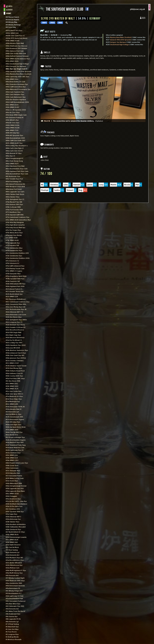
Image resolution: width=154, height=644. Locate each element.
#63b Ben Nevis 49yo (14, 317)
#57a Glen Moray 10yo (14, 368)
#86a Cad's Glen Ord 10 (14, 151)
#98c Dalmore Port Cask (15, 51)
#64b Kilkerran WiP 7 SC (14, 312)
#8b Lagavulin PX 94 (13, 619)
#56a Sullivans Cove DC (14, 373)
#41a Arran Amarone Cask (15, 447)
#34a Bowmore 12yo (13, 499)
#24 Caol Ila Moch (12, 547)
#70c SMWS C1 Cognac (14, 271)
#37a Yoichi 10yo (12, 481)
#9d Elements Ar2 (12, 609)
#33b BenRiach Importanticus (16, 504)
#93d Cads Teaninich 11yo (15, 92)
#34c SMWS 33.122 (12, 493)
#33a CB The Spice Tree (14, 506)
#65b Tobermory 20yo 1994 (16, 304)
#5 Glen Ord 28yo (12, 629)
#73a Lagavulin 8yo (13, 243)
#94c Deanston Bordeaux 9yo (17, 84)
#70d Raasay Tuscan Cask (15, 268)
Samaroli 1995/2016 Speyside (121, 40)
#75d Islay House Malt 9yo (15, 227)
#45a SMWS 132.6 (12, 430)
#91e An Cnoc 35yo (13, 112)
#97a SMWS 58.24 (12, 61)
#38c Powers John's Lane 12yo (17, 463)
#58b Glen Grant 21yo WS (15, 355)
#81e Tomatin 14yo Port (14, 179)
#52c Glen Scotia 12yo (14, 391)
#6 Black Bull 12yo (12, 627)
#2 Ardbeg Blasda (12, 637)
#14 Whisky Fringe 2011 (14, 591)
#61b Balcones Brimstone (15, 337)
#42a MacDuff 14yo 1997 (15, 442)
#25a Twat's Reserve (13, 545)
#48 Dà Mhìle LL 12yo (13, 414)
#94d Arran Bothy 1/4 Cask (15, 82)
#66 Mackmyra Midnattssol (16, 299)
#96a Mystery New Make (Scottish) (18, 74)
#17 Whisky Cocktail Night (15, 578)
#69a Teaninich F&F (13, 281)
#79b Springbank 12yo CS (15, 199)
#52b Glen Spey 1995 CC (14, 394)
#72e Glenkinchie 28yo (14, 248)
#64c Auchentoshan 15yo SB (16, 309)
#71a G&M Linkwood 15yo (15, 266)
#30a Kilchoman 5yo (13, 519)
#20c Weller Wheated (14, 563)
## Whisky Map (11, 22)
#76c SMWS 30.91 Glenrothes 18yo (18, 220)
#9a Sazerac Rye (12, 616)
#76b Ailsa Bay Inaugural (15, 222)
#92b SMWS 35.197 (12, 107)
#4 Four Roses (11, 632)
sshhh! (9, 10)
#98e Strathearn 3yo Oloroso (16, 46)
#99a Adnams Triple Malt (15, 43)
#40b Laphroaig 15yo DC (15, 450)
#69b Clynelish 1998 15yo (15, 279)
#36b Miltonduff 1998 (14, 483)
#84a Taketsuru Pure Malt (15, 166)
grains (9, 6)
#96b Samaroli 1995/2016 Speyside (18, 71)
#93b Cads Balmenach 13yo (16, 97)
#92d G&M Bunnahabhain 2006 (17, 102)
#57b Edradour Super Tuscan (16, 366)
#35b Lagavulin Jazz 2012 (15, 488)
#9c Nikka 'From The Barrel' (15, 611)
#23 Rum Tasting (12, 550)
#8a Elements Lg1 (12, 621)
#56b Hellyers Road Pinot (15, 371)
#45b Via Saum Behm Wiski (16, 427)
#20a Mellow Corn (13, 568)
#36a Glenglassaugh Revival (16, 486)
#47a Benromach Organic (15, 419)
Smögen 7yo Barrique (118, 42)
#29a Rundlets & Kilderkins (16, 524)
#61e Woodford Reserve (15, 330)
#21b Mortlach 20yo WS (14, 558)
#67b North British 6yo (14, 294)
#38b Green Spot (12, 465)
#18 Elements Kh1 (12, 575)
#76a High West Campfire (15, 225)
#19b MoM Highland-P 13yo (16, 570)
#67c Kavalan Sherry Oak (15, 291)
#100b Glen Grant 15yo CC (15, 35)
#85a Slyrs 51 (10, 156)
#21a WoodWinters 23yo (15, 560)
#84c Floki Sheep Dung (14, 161)
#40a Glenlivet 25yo (13, 453)
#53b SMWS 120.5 (12, 386)
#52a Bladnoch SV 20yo (14, 396)
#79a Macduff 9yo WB (14, 202)
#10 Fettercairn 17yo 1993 (15, 606)
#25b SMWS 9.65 (12, 542)
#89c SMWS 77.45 (12, 130)
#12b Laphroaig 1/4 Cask (15, 596)
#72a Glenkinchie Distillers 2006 (18, 258)
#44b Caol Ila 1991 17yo (14, 432)
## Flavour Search (12, 17)
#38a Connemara (12, 468)
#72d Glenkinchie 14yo (14, 250)
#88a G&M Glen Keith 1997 (15, 140)
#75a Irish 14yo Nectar (14, 235)
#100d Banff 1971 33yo (14, 30)
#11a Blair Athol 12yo (13, 604)
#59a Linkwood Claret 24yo (16, 353)
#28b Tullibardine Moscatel (16, 527)
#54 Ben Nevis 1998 (13, 381)
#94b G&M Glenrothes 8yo (16, 87)
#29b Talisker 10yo (13, 522)
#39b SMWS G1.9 (12, 458)
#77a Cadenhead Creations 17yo (17, 217)
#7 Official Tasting (12, 624)
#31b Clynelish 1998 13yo (15, 511)
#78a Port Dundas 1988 (14, 210)
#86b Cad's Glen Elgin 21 (15, 148)
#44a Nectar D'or (12, 435)
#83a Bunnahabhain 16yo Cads (17, 174)
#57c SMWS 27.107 (12, 363)
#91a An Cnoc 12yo (12, 123)
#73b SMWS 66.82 (12, 240)
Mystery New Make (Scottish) (121, 37)
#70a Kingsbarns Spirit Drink (16, 276)
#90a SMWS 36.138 (13, 128)
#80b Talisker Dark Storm (15, 194)
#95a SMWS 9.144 (12, 79)
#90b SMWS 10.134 (13, 125)
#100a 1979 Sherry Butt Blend (16, 38)
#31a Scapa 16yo (11, 514)
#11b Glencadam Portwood (15, 601)
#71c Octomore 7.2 (12, 261)
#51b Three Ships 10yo (14, 399)
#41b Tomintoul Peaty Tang (16, 445)
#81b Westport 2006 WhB (15, 186)
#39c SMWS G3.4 (12, 455)
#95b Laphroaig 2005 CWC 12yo (17, 76)
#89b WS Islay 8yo (13, 133)
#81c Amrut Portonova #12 (15, 184)
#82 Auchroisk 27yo (13, 176)
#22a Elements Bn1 (13, 555)
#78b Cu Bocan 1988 (13, 207)
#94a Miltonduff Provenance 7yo (18, 89)
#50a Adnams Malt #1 (14, 409)
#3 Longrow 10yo (12, 634)
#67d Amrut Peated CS (14, 289)
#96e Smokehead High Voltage (17, 64)
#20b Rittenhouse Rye (14, 565)
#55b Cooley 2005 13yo (14, 376)
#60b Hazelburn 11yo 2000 (16, 345)
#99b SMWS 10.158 (12, 41)
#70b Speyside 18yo (13, 273)
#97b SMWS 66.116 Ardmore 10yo (18, 59)
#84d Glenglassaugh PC (15, 158)
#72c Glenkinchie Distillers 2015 (17, 253)
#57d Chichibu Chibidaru (15, 360)
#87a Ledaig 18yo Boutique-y (17, 145)
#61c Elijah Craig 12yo (13, 335)
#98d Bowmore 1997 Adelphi (16, 48)
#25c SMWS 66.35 (12, 540)
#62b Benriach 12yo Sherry (15, 325)
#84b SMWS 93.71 (12, 163)
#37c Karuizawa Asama (14, 476)
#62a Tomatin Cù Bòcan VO (16, 327)
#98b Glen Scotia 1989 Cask (16, 53)
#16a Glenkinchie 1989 (14, 583)
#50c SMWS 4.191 (12, 404)
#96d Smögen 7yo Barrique (16, 66)
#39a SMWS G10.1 (12, 460)
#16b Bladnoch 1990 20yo (15, 580)
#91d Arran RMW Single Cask (16, 115)
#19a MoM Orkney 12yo (14, 573)
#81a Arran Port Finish (14, 189)
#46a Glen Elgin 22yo (13, 424)
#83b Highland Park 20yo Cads (17, 171)
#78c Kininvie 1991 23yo (14, 204)
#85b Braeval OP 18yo (14, 153)
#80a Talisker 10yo (13, 197)
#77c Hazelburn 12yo (13, 212)
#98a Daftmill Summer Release (17, 56)
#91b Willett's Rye (12, 120)
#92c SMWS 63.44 (12, 105)
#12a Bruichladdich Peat (14, 598)
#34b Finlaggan (11, 496)
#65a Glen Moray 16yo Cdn (16, 307)
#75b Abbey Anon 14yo (14, 232)
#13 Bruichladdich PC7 (14, 593)
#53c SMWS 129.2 (12, 383)
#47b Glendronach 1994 (14, 417)
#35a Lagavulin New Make (15, 491)
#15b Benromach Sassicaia (15, 586)
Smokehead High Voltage (120, 44)
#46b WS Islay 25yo (13, 422)
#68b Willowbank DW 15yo (16, 284)
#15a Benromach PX (13, 588)
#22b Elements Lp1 (13, 552)
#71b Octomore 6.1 (12, 263)
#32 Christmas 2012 (13, 509)
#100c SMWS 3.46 (12, 33)
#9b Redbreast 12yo (13, 614)
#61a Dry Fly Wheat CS (14, 340)
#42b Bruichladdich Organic (16, 440)
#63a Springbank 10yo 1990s (16, 320)
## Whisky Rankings (13, 25)
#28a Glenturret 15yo (13, 529)
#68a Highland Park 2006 (15, 286)
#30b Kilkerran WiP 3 (13, 517)
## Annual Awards (12, 20)
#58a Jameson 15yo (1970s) (16, 358)
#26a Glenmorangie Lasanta (16, 537)
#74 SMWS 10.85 (12, 238)
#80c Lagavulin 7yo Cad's (15, 192)
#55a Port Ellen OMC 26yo (15, 378)
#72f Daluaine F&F (12, 245)
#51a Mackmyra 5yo (13, 401)
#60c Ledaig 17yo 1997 (14, 342)
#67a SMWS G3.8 (12, 296)
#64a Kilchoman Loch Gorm (16, 314)
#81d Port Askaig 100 (13, 181)
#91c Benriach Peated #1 (15, 117)
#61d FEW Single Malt (13, 332)
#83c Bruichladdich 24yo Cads (17, 169)
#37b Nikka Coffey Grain (15, 478)
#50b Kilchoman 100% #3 (15, 407)
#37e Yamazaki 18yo (13, 470)
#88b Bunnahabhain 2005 (15, 138)
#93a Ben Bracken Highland (16, 99)
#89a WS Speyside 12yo (14, 135)
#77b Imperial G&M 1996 (15, 215)
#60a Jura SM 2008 (13, 348)
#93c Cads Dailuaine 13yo (15, 94)
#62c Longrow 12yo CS (14, 322)
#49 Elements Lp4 (12, 412)
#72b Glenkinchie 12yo (14, 256)
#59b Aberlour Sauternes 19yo (17, 350)
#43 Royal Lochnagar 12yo (15, 437)
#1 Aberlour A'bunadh (14, 639)
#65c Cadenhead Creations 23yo (18, 302)
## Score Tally (11, 27)
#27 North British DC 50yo (15, 532)
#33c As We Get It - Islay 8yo (16, 501)
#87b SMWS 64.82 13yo (14, 143)
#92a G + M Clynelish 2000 (16, 110)
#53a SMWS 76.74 (12, 389)
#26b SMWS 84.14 (12, 534)
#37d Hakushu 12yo (13, 473)
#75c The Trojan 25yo (13, 230)
